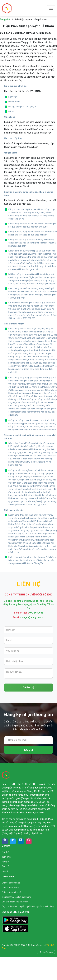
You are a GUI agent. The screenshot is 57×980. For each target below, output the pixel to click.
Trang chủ (5, 19)
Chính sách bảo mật (11, 887)
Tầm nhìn (6, 857)
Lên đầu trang (46, 952)
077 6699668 (36, 613)
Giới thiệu (6, 852)
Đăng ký (29, 750)
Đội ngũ (5, 862)
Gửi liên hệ (29, 687)
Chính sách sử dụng (11, 883)
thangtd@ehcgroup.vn (32, 617)
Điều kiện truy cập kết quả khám (16, 897)
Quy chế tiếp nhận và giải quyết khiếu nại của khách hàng (28, 906)
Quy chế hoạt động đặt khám (15, 902)
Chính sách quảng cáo (12, 892)
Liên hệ (5, 871)
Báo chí (5, 866)
